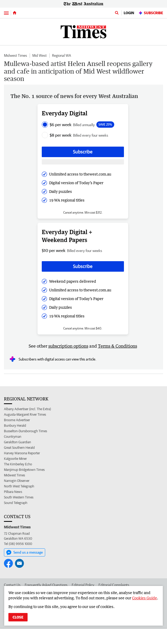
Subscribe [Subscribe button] (83, 152)
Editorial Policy (83, 585)
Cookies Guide (145, 598)
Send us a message (25, 553)
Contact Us (12, 585)
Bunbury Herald (15, 426)
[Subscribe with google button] (83, 162)
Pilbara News (13, 492)
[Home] (15, 13)
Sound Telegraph (16, 503)
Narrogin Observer (17, 481)
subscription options (68, 346)
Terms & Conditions (118, 346)
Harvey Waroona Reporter (22, 453)
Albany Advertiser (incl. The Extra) (27, 409)
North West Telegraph (19, 486)
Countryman (13, 437)
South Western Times (19, 497)
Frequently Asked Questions (46, 585)
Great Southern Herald (19, 448)
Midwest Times (15, 55)
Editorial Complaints (114, 585)
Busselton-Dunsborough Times (25, 431)
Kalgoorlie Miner (15, 459)
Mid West (40, 55)
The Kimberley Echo (18, 464)
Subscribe (151, 13)
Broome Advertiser (17, 420)
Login (129, 13)
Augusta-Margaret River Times (25, 414)
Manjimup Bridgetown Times (24, 470)
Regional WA (61, 55)
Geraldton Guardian (17, 442)
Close (18, 617)
